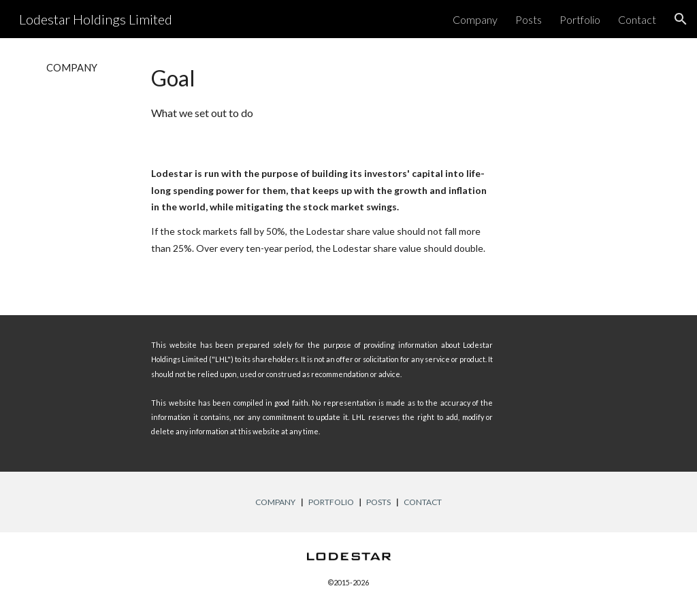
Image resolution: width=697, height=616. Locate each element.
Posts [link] (529, 19)
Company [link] (475, 19)
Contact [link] (637, 19)
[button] (681, 19)
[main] (85, 68)
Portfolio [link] (580, 19)
